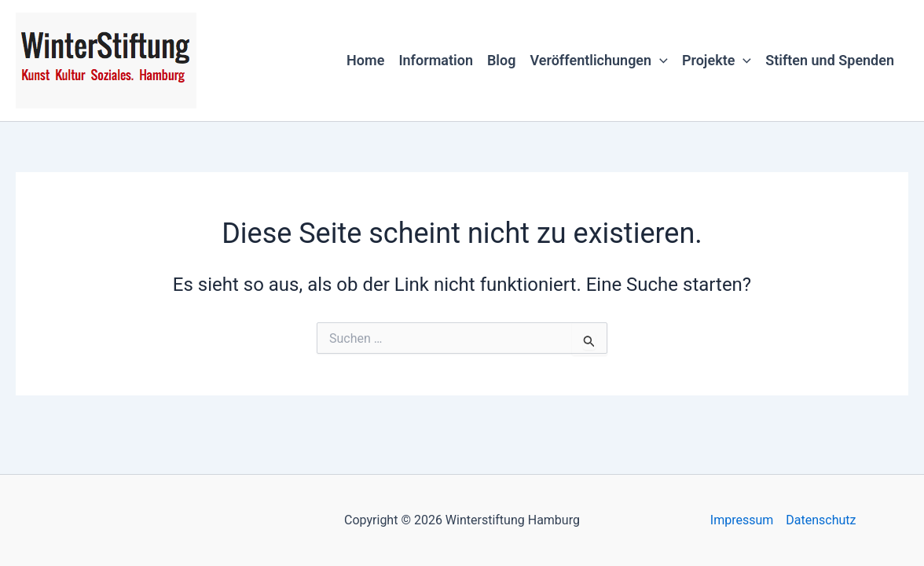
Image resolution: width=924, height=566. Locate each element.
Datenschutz (821, 520)
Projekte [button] (717, 61)
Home (365, 60)
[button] (660, 61)
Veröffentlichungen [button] (598, 61)
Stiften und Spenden (830, 60)
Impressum (742, 520)
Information (436, 60)
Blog (502, 60)
